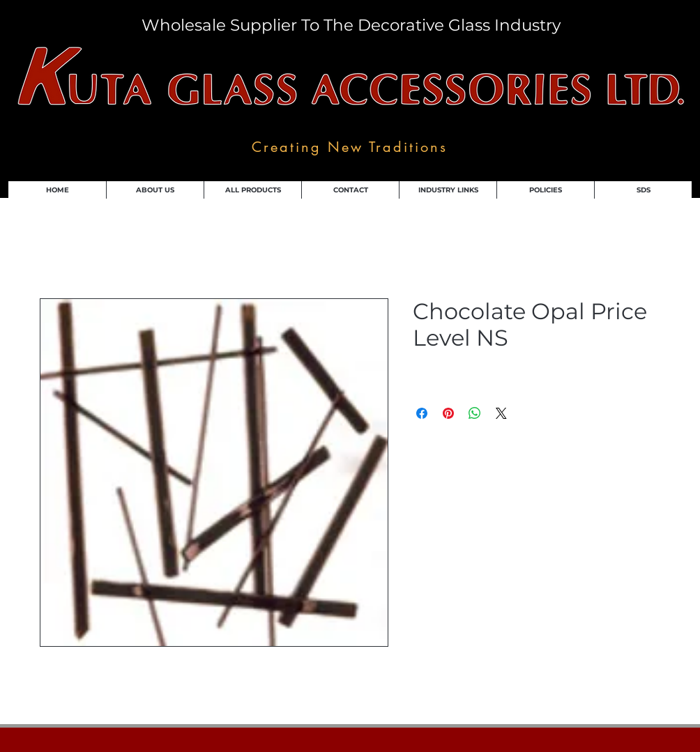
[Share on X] (501, 413)
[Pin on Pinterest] (448, 413)
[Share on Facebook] (422, 413)
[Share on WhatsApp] (475, 413)
